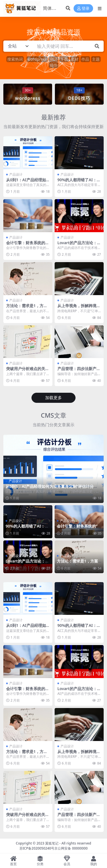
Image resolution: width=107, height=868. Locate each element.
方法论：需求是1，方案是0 (27, 308)
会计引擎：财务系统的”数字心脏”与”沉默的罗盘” (79, 528)
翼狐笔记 (52, 843)
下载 (64, 59)
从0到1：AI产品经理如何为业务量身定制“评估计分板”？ (50, 489)
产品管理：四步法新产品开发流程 (79, 371)
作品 (85, 59)
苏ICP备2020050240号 (37, 848)
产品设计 (16, 174)
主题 (96, 59)
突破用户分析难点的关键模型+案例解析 (28, 371)
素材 (75, 59)
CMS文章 (53, 415)
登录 (83, 9)
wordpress (37, 59)
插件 (53, 65)
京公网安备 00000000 (71, 848)
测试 (53, 59)
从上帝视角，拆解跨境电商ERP (79, 308)
